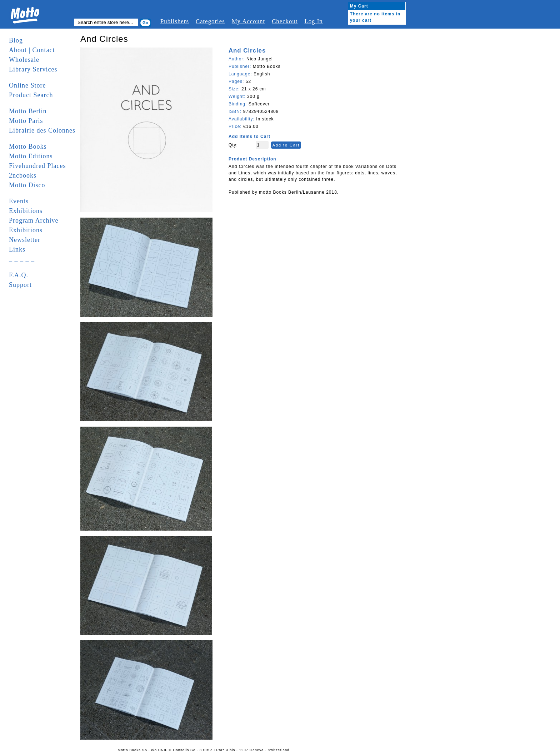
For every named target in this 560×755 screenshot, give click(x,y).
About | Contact (32, 50)
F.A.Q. (19, 275)
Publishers (175, 21)
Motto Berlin (28, 111)
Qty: (233, 145)
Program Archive (34, 220)
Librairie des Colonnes (42, 130)
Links (17, 249)
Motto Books (28, 146)
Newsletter (25, 240)
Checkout (285, 21)
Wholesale (24, 60)
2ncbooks (23, 175)
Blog (16, 40)
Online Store (27, 85)
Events (19, 201)
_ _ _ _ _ (22, 259)
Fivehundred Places (37, 166)
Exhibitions (26, 211)
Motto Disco (27, 185)
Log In (313, 21)
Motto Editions (31, 156)
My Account (248, 21)
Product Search (31, 95)
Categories (210, 21)
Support (20, 285)
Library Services (33, 69)
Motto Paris (26, 121)
